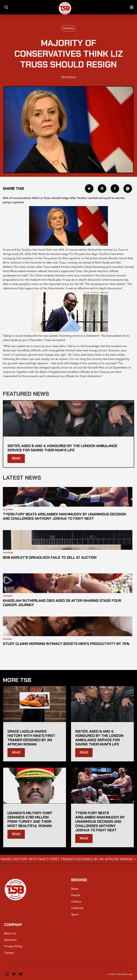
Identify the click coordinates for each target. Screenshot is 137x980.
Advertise (10, 940)
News (75, 888)
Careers (9, 953)
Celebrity (77, 908)
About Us (10, 933)
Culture (76, 901)
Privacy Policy (13, 946)
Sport (75, 914)
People (76, 895)
